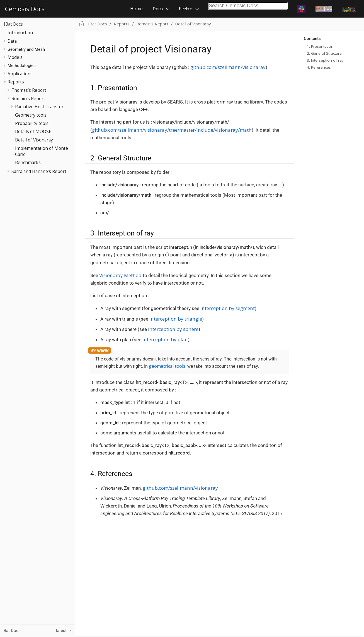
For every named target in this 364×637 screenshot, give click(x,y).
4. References (319, 67)
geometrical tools (167, 366)
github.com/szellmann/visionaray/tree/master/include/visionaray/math (172, 130)
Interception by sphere (173, 329)
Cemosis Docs (25, 9)
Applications (20, 74)
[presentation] (167, 254)
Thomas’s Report (29, 90)
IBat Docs (13, 24)
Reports (16, 82)
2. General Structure (324, 53)
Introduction (20, 33)
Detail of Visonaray (34, 140)
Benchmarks (28, 162)
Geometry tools (31, 115)
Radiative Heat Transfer (39, 107)
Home (136, 9)
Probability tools (32, 123)
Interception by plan (165, 339)
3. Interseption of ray (325, 60)
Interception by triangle (176, 319)
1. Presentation (320, 46)
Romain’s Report (28, 98)
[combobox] (248, 6)
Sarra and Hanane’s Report (39, 171)
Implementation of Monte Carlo (42, 151)
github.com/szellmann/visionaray (228, 67)
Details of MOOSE (33, 131)
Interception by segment (228, 308)
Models (15, 57)
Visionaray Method (120, 275)
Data (12, 41)
